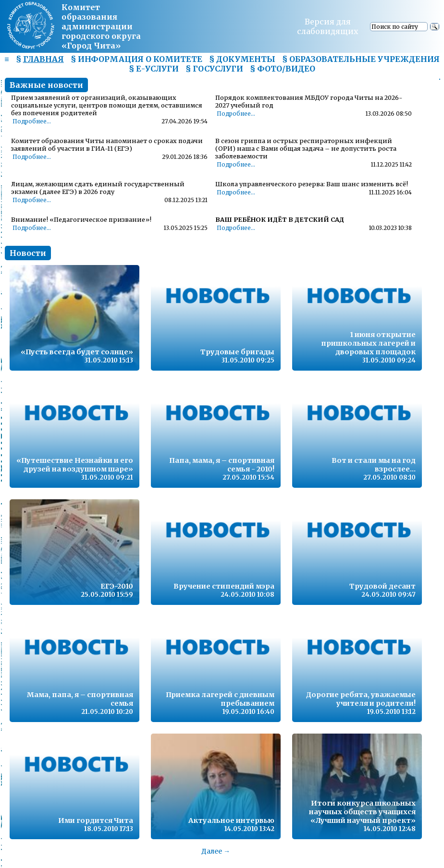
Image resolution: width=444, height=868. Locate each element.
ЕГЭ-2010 (117, 586)
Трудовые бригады (237, 352)
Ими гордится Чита (96, 820)
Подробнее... (32, 121)
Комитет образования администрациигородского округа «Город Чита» (101, 26)
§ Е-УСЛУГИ (154, 69)
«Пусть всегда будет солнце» (77, 352)
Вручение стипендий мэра (224, 586)
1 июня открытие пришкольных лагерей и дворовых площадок (368, 343)
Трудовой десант (382, 586)
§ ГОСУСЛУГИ (214, 69)
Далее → (216, 851)
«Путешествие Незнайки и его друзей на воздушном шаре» (75, 465)
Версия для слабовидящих (328, 26)
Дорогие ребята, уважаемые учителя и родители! (361, 699)
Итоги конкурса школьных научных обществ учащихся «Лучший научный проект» (362, 812)
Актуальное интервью (231, 820)
